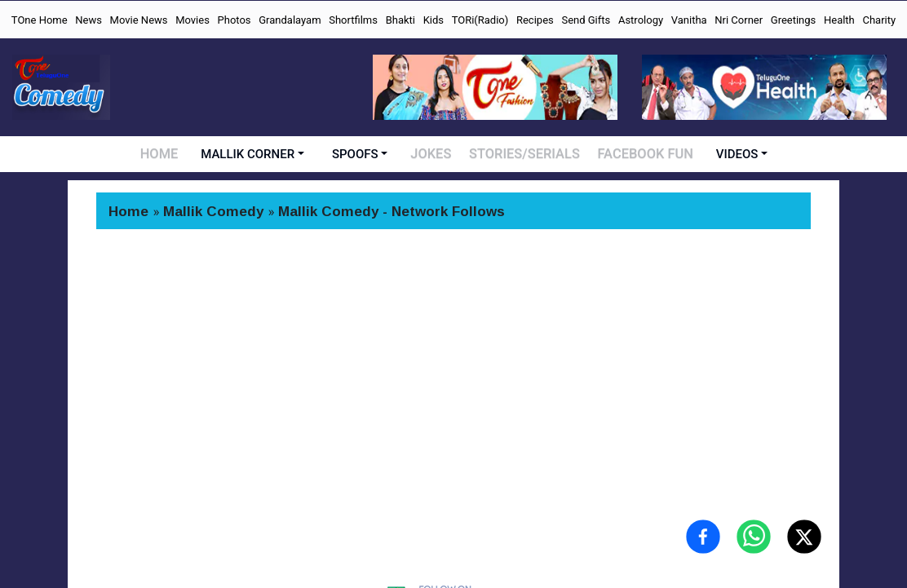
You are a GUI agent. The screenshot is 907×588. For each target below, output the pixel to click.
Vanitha (689, 20)
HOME (164, 154)
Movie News (139, 20)
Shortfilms (353, 20)
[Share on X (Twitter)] (804, 537)
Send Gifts (586, 20)
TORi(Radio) (480, 20)
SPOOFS (361, 154)
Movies (192, 20)
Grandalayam (290, 20)
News (88, 20)
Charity (879, 20)
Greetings (794, 20)
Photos (234, 20)
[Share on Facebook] (703, 537)
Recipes (535, 20)
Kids (434, 20)
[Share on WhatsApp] (754, 537)
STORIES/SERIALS (527, 154)
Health (839, 20)
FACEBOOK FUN (642, 154)
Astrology (641, 20)
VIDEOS (732, 154)
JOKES (436, 154)
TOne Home (40, 20)
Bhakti (400, 20)
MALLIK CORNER (253, 154)
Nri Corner (739, 20)
